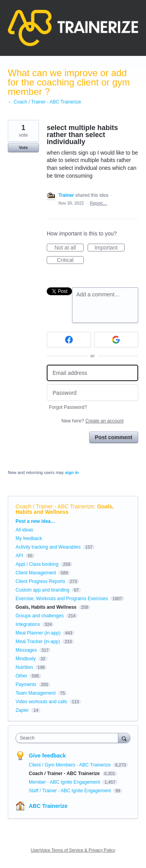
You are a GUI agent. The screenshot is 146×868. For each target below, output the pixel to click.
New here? (92, 421)
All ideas (24, 530)
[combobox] (69, 738)
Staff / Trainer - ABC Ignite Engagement (70, 791)
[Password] (92, 393)
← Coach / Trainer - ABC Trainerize (44, 102)
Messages (26, 650)
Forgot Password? (68, 407)
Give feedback (47, 756)
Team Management (36, 693)
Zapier (22, 710)
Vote (23, 148)
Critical (70, 260)
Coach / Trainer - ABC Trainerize (55, 506)
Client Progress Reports (40, 581)
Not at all (69, 248)
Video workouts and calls (41, 702)
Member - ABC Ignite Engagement (65, 782)
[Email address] (92, 373)
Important (110, 248)
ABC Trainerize (48, 806)
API (19, 556)
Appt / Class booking (37, 564)
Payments (26, 684)
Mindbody (26, 659)
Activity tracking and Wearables (48, 547)
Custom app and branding (42, 590)
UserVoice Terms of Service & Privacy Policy (73, 850)
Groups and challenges (40, 616)
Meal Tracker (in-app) (38, 642)
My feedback (29, 538)
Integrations (28, 624)
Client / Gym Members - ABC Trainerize (70, 765)
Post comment (114, 437)
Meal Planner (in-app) (38, 633)
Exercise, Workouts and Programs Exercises (62, 599)
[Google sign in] (116, 340)
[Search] (124, 738)
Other (21, 676)
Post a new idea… (35, 521)
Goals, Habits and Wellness (65, 509)
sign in (72, 472)
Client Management (36, 573)
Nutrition (24, 667)
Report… (99, 203)
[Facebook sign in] (69, 340)
